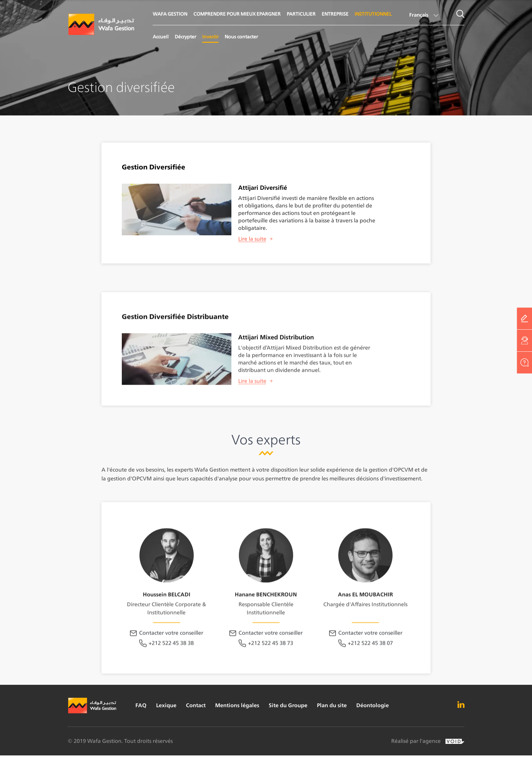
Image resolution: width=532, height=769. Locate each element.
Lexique (166, 705)
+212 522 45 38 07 (370, 672)
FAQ (141, 705)
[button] (423, 16)
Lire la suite (252, 239)
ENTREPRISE (335, 14)
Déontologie (373, 705)
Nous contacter (241, 36)
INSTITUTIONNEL (373, 14)
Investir (210, 36)
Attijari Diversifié (263, 188)
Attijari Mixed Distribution (276, 348)
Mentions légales (237, 705)
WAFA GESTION (170, 14)
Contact (196, 705)
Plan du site (332, 705)
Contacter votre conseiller (171, 662)
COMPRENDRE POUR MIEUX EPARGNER (237, 14)
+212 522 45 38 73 (271, 672)
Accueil (161, 36)
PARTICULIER (301, 14)
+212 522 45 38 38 (171, 672)
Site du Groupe (288, 705)
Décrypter (185, 36)
